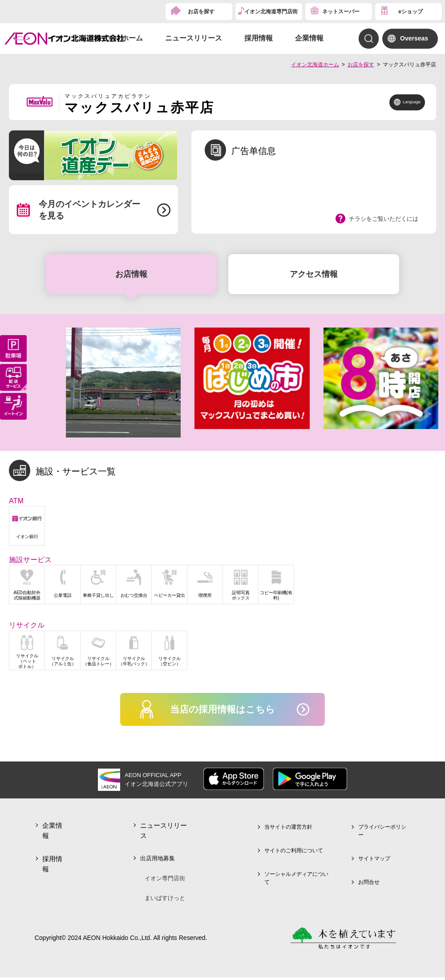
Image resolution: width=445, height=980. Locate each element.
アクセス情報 (314, 274)
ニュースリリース (194, 38)
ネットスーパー (341, 12)
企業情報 (309, 38)
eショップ (411, 12)
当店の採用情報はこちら (223, 711)
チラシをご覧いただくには (384, 219)
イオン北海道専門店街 (271, 12)
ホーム (132, 38)
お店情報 (131, 274)
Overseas (414, 38)
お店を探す (201, 12)
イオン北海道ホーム (315, 65)
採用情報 (259, 38)
